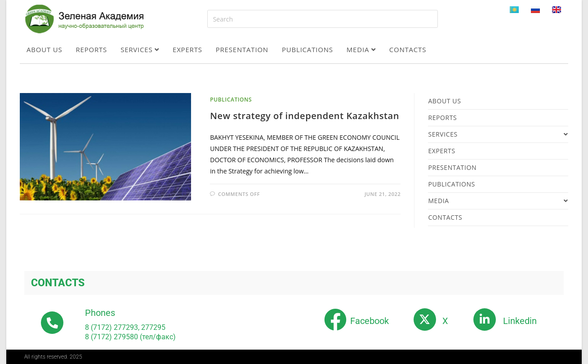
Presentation (242, 49)
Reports (92, 49)
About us (45, 49)
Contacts (408, 49)
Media (361, 49)
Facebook (370, 321)
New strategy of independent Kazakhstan (305, 116)
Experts (187, 49)
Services (140, 49)
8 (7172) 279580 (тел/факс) (130, 337)
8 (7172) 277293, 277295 (125, 327)
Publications (307, 49)
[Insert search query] (323, 19)
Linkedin (520, 321)
